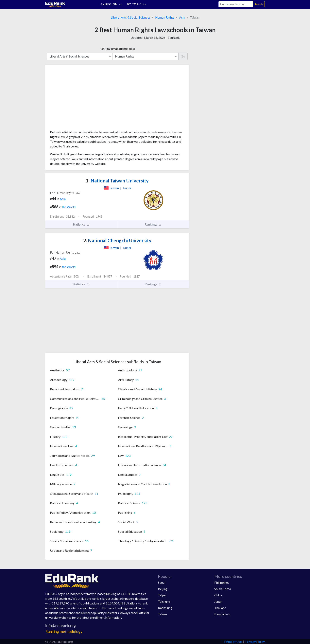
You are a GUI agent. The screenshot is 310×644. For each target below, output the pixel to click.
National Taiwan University (117, 181)
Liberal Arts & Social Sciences (131, 17)
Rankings (153, 224)
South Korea (223, 589)
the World (69, 207)
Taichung (164, 601)
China (218, 595)
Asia (182, 17)
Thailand (220, 608)
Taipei (162, 595)
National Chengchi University (117, 240)
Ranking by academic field (117, 49)
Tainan (162, 614)
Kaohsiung (165, 608)
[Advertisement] (80, 99)
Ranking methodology (64, 631)
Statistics (81, 224)
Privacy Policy (255, 642)
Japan (218, 601)
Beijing (163, 589)
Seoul (162, 582)
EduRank (174, 37)
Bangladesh (222, 614)
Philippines (222, 582)
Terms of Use (233, 642)
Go (183, 56)
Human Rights (165, 17)
